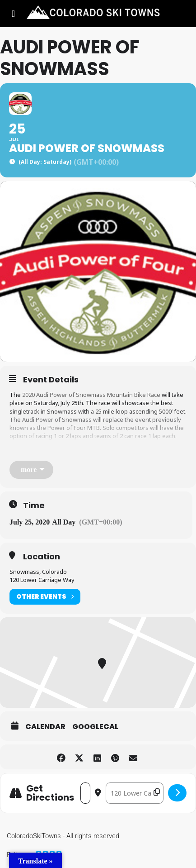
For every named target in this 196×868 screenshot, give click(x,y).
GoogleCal (95, 727)
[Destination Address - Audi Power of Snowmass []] (135, 793)
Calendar (45, 727)
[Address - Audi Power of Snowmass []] (85, 793)
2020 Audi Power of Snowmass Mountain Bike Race (91, 395)
